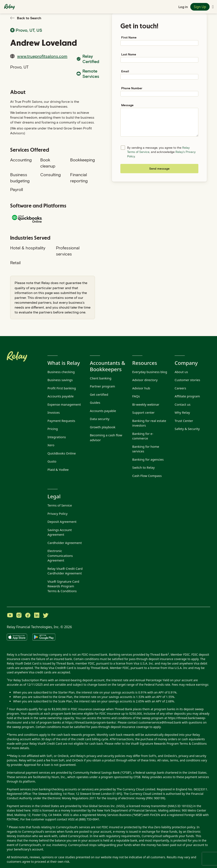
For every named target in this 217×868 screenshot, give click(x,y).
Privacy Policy (58, 514)
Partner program (102, 386)
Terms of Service (60, 505)
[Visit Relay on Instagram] (19, 616)
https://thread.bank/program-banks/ (91, 722)
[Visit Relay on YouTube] (10, 616)
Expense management (64, 404)
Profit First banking (62, 388)
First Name (129, 37)
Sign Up (200, 7)
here (27, 810)
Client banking (101, 378)
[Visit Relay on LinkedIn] (37, 616)
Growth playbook (103, 427)
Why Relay (182, 412)
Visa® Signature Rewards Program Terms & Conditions (169, 744)
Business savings (60, 380)
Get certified (99, 394)
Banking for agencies (148, 459)
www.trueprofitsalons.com (42, 56)
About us (181, 372)
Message (127, 105)
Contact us (183, 404)
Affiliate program (187, 396)
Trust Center (184, 421)
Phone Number (132, 88)
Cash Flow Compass (147, 476)
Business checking (61, 372)
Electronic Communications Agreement (60, 556)
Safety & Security (187, 429)
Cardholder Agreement (65, 543)
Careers (180, 388)
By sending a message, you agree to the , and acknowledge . (161, 152)
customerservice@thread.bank (160, 722)
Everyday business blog (150, 372)
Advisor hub (141, 388)
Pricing (53, 429)
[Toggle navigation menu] (213, 7)
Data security (100, 419)
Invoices (54, 412)
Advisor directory (145, 380)
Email (125, 71)
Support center (143, 412)
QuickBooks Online (62, 453)
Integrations (57, 437)
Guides (95, 402)
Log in (183, 7)
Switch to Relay (143, 467)
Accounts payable (61, 396)
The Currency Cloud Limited (136, 789)
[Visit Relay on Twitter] (46, 616)
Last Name (129, 54)
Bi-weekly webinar (146, 404)
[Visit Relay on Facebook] (28, 616)
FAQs (136, 396)
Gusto (52, 461)
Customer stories (187, 380)
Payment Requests (61, 421)
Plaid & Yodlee (58, 470)
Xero (51, 445)
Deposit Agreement (62, 522)
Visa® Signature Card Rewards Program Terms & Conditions (63, 586)
